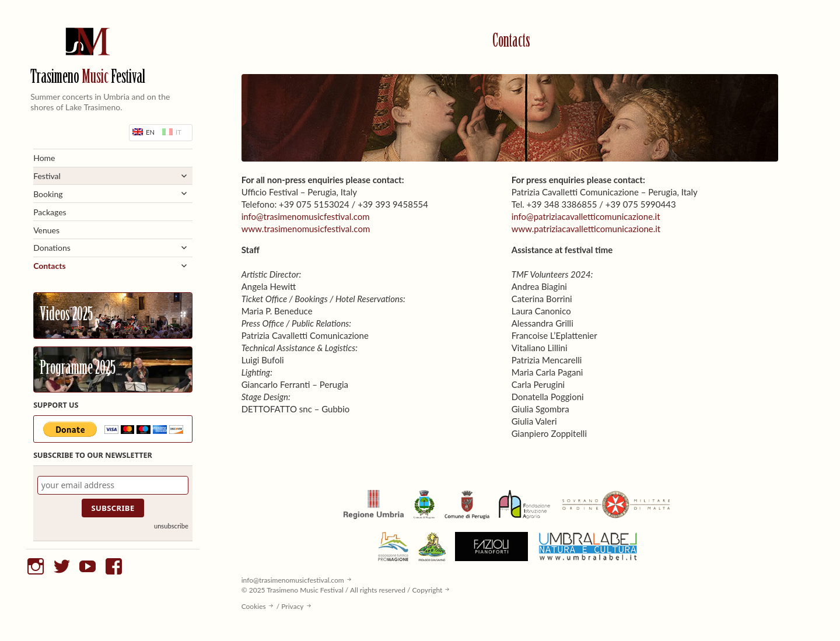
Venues (46, 230)
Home (44, 158)
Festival (47, 176)
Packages (50, 212)
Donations (52, 248)
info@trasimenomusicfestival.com (306, 216)
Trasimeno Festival (88, 78)
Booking (48, 194)
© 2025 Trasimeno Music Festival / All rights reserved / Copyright (342, 590)
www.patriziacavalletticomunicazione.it (586, 229)
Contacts (49, 266)
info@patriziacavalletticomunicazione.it (586, 216)
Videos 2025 (66, 316)
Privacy (292, 606)
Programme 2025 (78, 369)
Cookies (254, 606)
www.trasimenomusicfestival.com (306, 229)
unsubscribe (171, 526)
